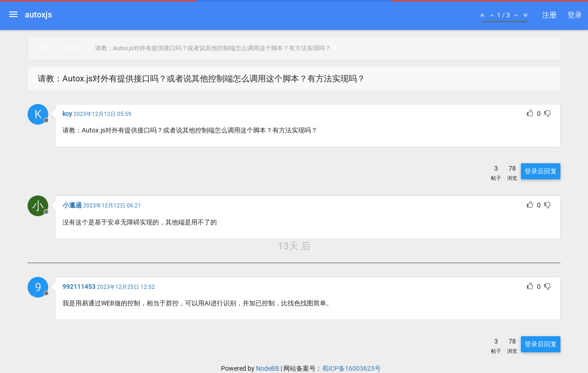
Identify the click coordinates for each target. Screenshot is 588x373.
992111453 (79, 287)
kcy (67, 114)
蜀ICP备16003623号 (351, 368)
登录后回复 (541, 171)
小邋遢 (72, 205)
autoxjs (38, 14)
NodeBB (268, 368)
